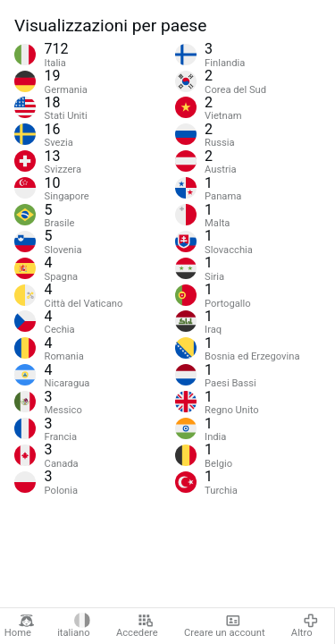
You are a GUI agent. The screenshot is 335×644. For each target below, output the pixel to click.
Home (20, 626)
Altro (305, 626)
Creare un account (225, 626)
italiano (74, 626)
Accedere (137, 626)
